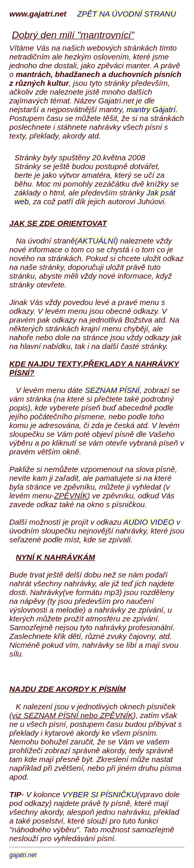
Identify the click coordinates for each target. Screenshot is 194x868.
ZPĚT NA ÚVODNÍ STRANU (126, 14)
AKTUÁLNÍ (96, 241)
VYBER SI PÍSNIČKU (100, 794)
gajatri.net (23, 855)
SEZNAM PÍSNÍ (112, 390)
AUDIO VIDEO (148, 522)
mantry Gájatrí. (152, 109)
